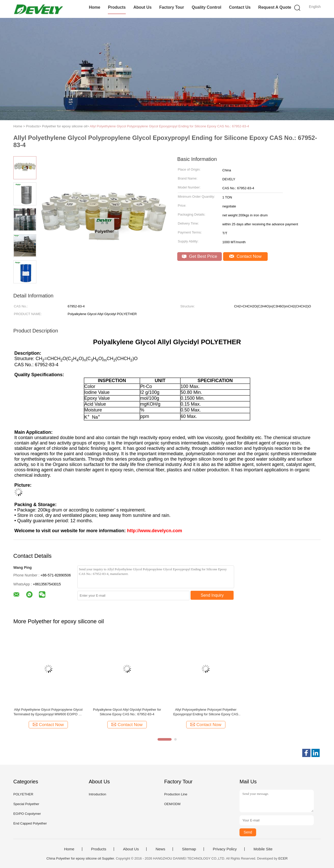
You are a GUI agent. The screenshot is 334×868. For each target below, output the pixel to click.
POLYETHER (23, 794)
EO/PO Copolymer (27, 814)
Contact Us (240, 7)
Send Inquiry (212, 595)
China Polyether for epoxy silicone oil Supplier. (81, 858)
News (160, 849)
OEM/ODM (172, 804)
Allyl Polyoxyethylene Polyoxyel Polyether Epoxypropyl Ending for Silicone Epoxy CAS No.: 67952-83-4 (206, 712)
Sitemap (189, 849)
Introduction (97, 794)
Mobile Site (263, 849)
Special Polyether (26, 804)
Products (117, 7)
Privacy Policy (225, 849)
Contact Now (245, 256)
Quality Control (206, 7)
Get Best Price (199, 256)
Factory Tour (172, 7)
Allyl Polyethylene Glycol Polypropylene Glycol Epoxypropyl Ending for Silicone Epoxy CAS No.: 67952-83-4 (169, 126)
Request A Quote (275, 7)
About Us (143, 7)
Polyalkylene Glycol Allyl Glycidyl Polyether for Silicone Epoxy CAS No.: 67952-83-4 (127, 712)
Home (95, 7)
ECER (283, 858)
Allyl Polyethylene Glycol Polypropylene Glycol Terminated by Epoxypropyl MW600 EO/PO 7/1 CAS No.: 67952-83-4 (48, 712)
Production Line (176, 794)
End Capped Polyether (30, 823)
